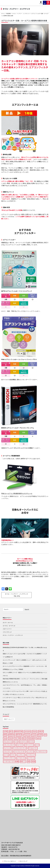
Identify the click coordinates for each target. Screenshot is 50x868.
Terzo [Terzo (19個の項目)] (5, 738)
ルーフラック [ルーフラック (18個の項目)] (31, 758)
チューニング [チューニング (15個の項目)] (7, 748)
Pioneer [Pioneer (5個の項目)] (34, 735)
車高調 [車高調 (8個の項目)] (33, 761)
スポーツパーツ (7, 629)
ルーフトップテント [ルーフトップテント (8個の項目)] (9, 758)
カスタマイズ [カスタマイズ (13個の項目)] (23, 742)
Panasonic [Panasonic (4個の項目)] (27, 735)
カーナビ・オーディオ (9, 626)
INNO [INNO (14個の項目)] (5, 735)
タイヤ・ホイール (8, 623)
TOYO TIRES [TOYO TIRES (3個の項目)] (17, 738)
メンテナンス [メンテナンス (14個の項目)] (21, 755)
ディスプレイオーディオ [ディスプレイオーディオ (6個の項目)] (20, 748)
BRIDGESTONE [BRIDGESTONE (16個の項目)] (19, 732)
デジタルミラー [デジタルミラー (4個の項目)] (33, 748)
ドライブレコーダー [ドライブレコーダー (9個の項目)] (20, 752)
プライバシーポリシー (10, 861)
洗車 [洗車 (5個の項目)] (28, 761)
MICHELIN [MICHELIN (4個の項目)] (19, 735)
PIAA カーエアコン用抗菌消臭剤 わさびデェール (17, 494)
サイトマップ (24, 861)
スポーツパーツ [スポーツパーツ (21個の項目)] (29, 745)
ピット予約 (45, 3)
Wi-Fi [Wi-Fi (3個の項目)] (24, 738)
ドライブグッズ (7, 632)
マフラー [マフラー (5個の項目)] (13, 755)
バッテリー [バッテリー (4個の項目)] (30, 752)
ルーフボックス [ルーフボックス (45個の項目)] (21, 758)
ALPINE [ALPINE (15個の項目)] (6, 732)
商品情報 (8, 14)
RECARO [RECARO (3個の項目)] (40, 735)
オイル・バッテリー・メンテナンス (21, 14)
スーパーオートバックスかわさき (9, 2)
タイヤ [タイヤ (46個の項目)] (37, 745)
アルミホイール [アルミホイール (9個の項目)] (8, 742)
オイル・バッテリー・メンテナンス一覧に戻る (16, 595)
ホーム (3, 14)
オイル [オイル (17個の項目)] (16, 742)
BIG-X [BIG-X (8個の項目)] (11, 732)
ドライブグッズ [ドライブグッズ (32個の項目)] (8, 752)
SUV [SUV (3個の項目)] (45, 735)
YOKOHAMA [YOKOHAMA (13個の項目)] (31, 738)
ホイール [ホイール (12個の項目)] (6, 755)
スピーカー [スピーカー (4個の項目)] (20, 745)
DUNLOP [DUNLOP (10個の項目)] (41, 732)
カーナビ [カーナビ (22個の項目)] (32, 742)
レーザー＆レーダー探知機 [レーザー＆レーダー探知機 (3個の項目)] (11, 761)
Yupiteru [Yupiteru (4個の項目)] (38, 738)
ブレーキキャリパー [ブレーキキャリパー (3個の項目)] (41, 752)
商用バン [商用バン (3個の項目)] (23, 761)
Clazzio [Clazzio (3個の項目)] (35, 732)
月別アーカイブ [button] (8, 719)
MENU (48, 3)
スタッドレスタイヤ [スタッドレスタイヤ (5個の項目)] (9, 745)
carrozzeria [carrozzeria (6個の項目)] (28, 732)
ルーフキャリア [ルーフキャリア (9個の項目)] (31, 755)
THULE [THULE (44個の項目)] (10, 738)
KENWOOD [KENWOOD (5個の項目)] (11, 735)
